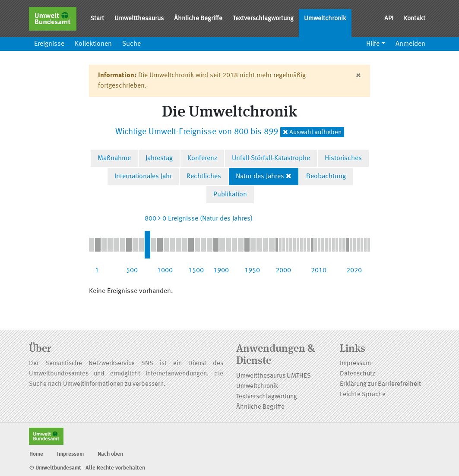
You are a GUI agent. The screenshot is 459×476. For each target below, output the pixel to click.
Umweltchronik (325, 19)
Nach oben (110, 454)
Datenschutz (358, 374)
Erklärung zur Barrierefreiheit (380, 384)
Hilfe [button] (373, 44)
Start (97, 19)
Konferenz (202, 158)
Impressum (355, 364)
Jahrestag (159, 158)
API (389, 19)
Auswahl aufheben (312, 132)
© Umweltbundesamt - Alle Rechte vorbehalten (87, 468)
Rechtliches (204, 177)
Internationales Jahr (143, 177)
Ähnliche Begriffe (198, 19)
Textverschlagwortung (263, 19)
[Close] (358, 76)
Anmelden (410, 44)
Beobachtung (326, 177)
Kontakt (415, 19)
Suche (131, 44)
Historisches (343, 158)
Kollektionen (93, 44)
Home (36, 454)
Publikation (230, 195)
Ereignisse (49, 44)
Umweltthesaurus (139, 19)
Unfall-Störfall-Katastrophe (271, 158)
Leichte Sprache (363, 395)
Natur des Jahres (260, 177)
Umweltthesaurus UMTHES (274, 376)
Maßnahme (114, 158)
